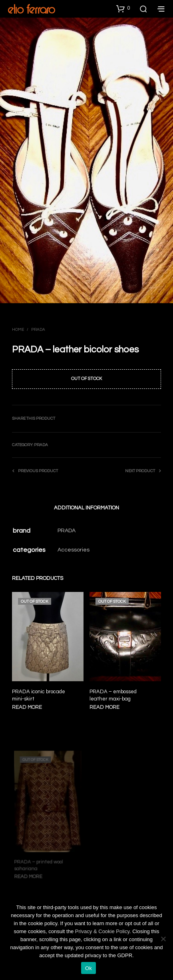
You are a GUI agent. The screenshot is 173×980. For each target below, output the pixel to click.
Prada (38, 330)
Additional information (86, 508)
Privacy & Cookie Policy (102, 931)
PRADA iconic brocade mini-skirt (39, 695)
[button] (123, 8)
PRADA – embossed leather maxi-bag (114, 693)
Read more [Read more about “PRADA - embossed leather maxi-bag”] (106, 704)
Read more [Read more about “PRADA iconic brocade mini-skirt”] (27, 707)
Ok (88, 968)
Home (18, 330)
